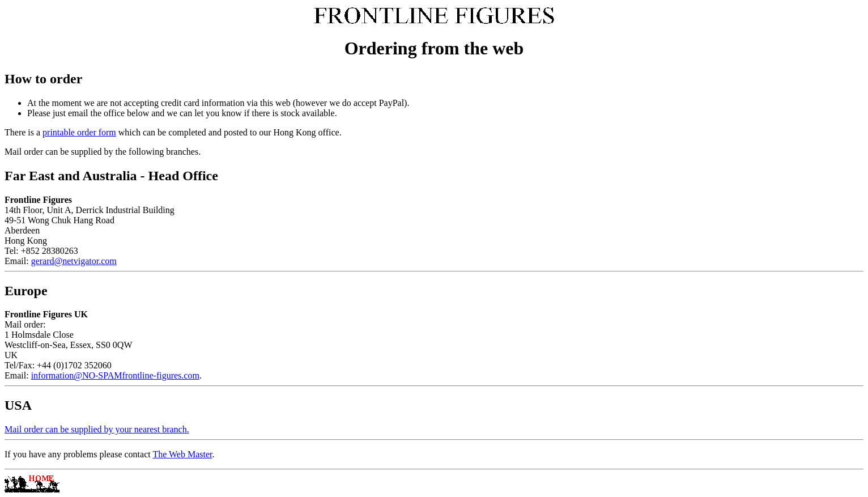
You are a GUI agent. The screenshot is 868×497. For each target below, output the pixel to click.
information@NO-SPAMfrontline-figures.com (115, 375)
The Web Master (182, 454)
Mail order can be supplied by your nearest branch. (97, 429)
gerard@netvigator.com (74, 261)
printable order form (79, 132)
